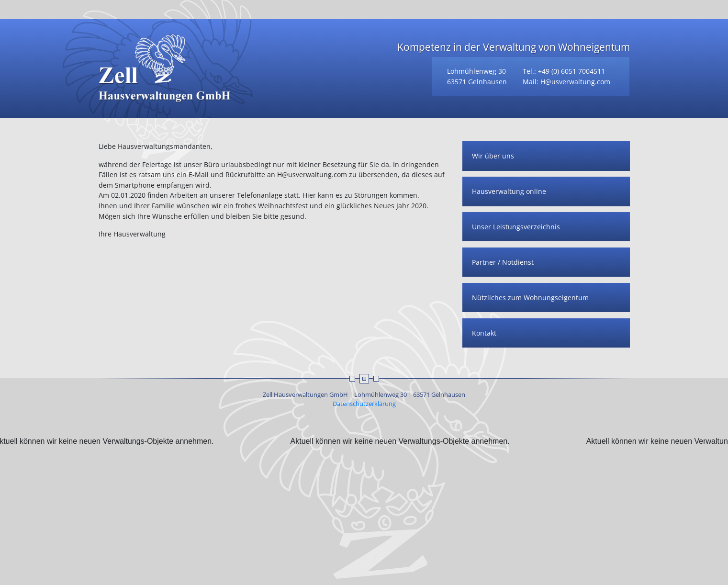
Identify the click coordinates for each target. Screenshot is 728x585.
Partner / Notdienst (503, 262)
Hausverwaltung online (509, 191)
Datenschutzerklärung (364, 404)
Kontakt (484, 333)
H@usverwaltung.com (575, 82)
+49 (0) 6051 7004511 (571, 71)
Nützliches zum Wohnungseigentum (530, 298)
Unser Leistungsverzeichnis (516, 227)
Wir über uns (493, 156)
